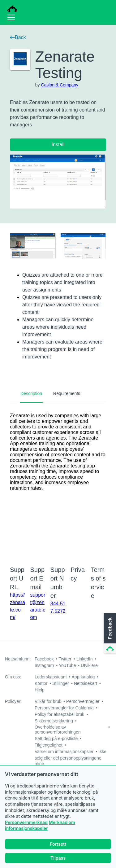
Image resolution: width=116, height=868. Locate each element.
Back (18, 37)
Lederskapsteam (51, 677)
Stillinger (61, 683)
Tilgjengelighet (49, 745)
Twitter (65, 659)
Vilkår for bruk (48, 701)
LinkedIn (85, 659)
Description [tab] (31, 393)
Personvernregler (83, 701)
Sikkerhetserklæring (54, 721)
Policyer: (13, 701)
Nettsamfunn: (18, 659)
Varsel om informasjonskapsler (64, 752)
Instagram (44, 665)
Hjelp (40, 690)
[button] (109, 633)
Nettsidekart (86, 683)
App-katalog (83, 677)
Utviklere (89, 665)
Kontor (41, 683)
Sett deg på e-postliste (56, 739)
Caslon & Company (60, 85)
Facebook (44, 659)
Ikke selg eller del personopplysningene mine (71, 758)
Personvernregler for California (64, 708)
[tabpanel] (58, 480)
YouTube (67, 665)
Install (58, 145)
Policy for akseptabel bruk (59, 714)
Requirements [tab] (67, 393)
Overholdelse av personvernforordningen (58, 730)
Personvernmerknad (26, 823)
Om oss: (13, 677)
